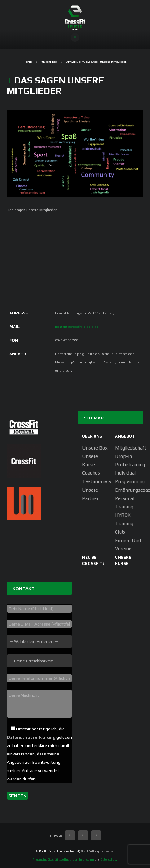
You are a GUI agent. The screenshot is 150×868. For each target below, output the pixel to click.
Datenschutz (109, 859)
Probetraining (130, 465)
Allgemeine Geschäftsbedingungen (55, 859)
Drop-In (124, 456)
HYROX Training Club (124, 523)
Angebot (125, 436)
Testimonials (97, 481)
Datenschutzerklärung (31, 737)
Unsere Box (49, 62)
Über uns (92, 436)
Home (28, 62)
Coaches (91, 473)
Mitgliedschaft (131, 448)
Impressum (86, 859)
